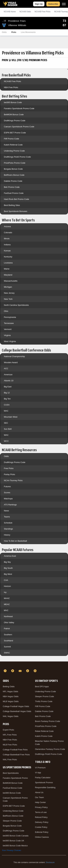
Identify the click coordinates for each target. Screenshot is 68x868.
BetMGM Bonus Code (14, 115)
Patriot (7, 629)
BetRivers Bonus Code (14, 175)
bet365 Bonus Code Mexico (15, 846)
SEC (6, 423)
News (6, 511)
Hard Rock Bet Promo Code (16, 199)
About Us (39, 792)
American (8, 375)
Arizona (7, 226)
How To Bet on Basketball (15, 541)
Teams (7, 517)
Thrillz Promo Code (44, 701)
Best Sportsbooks (11, 773)
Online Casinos (42, 837)
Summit (7, 647)
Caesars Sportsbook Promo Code (19, 127)
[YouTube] (21, 671)
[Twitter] (13, 671)
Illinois (7, 239)
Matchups (8, 499)
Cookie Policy (41, 827)
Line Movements (28, 32)
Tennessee (9, 323)
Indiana (7, 245)
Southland (8, 641)
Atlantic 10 (9, 381)
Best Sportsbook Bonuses (16, 211)
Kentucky (8, 257)
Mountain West (11, 417)
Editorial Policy (42, 832)
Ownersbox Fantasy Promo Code (50, 749)
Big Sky (7, 562)
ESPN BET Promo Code (15, 133)
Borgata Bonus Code (13, 169)
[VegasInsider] (34, 665)
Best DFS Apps (42, 687)
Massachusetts (11, 281)
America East (10, 556)
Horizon (7, 586)
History (7, 535)
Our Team (40, 797)
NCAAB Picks (42, 12)
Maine (7, 269)
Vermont (8, 329)
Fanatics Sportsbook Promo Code (19, 108)
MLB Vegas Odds (11, 701)
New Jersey (9, 293)
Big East (8, 387)
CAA (6, 580)
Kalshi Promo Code (44, 736)
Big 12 (7, 393)
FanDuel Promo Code (14, 193)
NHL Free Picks (10, 760)
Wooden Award (11, 362)
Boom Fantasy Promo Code (48, 721)
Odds (4, 32)
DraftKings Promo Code (15, 121)
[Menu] (64, 4)
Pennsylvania (10, 317)
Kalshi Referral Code (13, 145)
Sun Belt (8, 429)
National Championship (14, 356)
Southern (8, 635)
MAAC (7, 598)
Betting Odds (9, 687)
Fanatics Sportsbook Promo (15, 778)
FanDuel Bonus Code (12, 788)
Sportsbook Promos (44, 782)
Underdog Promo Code (14, 151)
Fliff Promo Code (11, 139)
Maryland (8, 275)
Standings (8, 529)
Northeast (8, 616)
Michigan (8, 287)
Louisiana (8, 263)
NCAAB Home (10, 12)
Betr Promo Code (12, 187)
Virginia (7, 335)
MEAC (7, 604)
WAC (6, 435)
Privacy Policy (41, 807)
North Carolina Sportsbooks (16, 305)
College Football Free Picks (15, 750)
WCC (6, 441)
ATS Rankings (10, 505)
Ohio (6, 311)
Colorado (8, 233)
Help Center (40, 802)
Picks (14, 32)
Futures (7, 486)
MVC (6, 610)
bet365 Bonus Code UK (13, 841)
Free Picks (9, 468)
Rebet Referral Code (44, 731)
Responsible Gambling (45, 787)
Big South (8, 568)
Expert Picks (8, 730)
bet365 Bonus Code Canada (16, 836)
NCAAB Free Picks (12, 81)
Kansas (7, 251)
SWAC (7, 653)
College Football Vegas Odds (16, 706)
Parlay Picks (10, 474)
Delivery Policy (42, 822)
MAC (6, 411)
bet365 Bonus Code (13, 102)
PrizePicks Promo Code (15, 163)
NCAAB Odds (25, 12)
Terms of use (41, 812)
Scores (7, 493)
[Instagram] (36, 671)
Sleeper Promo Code (12, 821)
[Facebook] (6, 671)
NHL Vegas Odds (11, 716)
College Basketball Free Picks (16, 755)
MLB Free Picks (10, 745)
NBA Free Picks (11, 87)
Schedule (8, 523)
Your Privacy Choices (11, 850)
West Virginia (10, 341)
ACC (6, 368)
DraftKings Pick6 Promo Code (17, 157)
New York (8, 299)
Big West (8, 574)
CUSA (7, 405)
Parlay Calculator (43, 778)
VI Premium (40, 768)
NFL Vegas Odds (11, 691)
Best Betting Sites (12, 205)
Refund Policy (41, 817)
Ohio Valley (9, 622)
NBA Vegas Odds (11, 696)
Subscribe (53, 4)
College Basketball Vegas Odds (17, 711)
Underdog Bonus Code (13, 811)
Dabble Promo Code (13, 181)
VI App (38, 773)
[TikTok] (28, 671)
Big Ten (7, 399)
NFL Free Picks (10, 735)
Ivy (5, 592)
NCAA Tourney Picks (13, 480)
